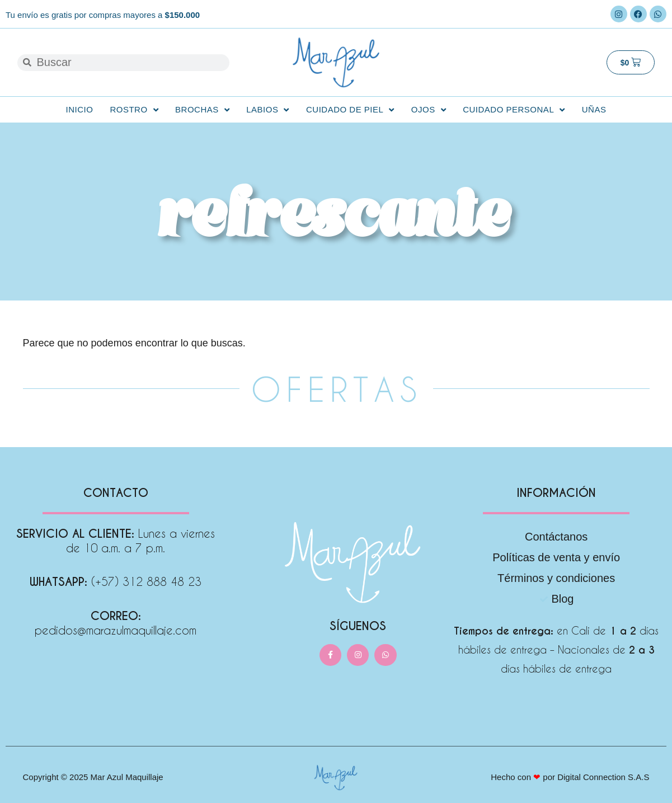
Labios (268, 110)
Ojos (429, 110)
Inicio (80, 109)
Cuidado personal (514, 110)
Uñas (594, 109)
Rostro (134, 110)
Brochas (202, 110)
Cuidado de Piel (350, 110)
